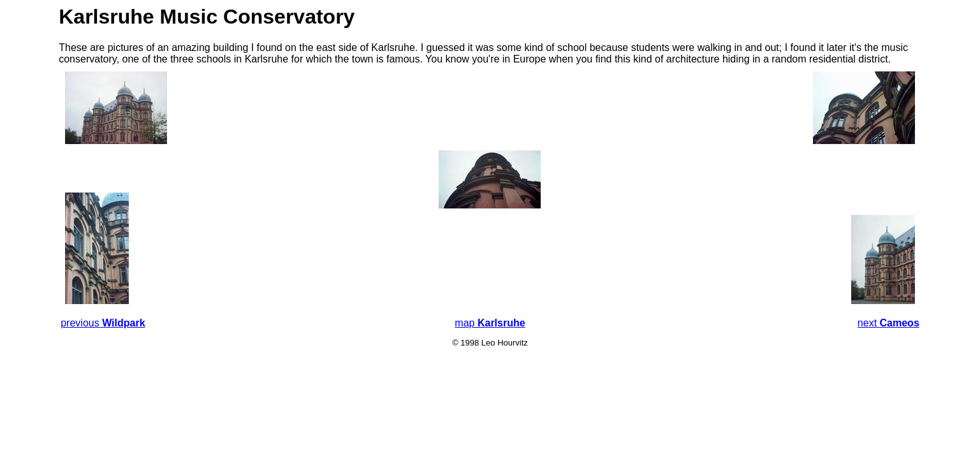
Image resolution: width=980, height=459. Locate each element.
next (889, 323)
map (490, 323)
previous (103, 323)
